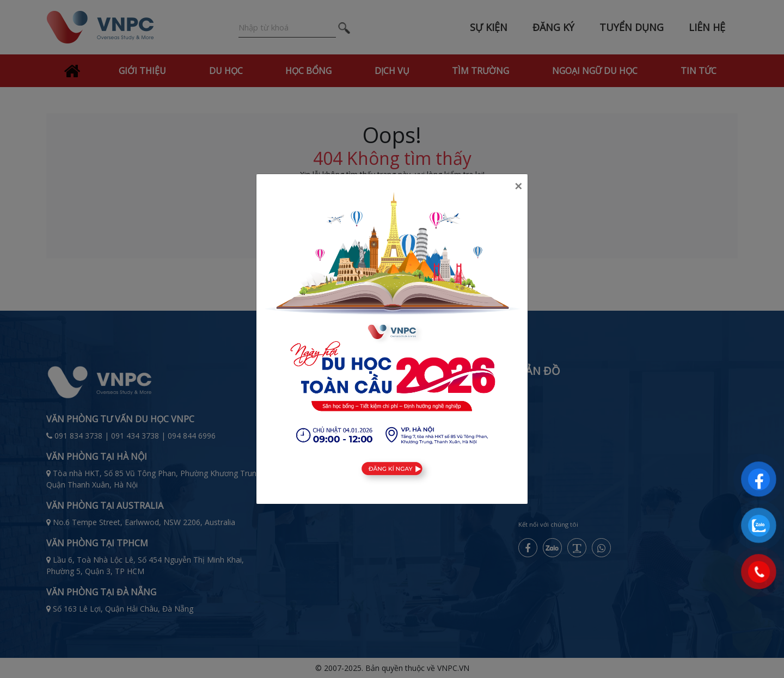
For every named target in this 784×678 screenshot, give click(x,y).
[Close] (518, 186)
